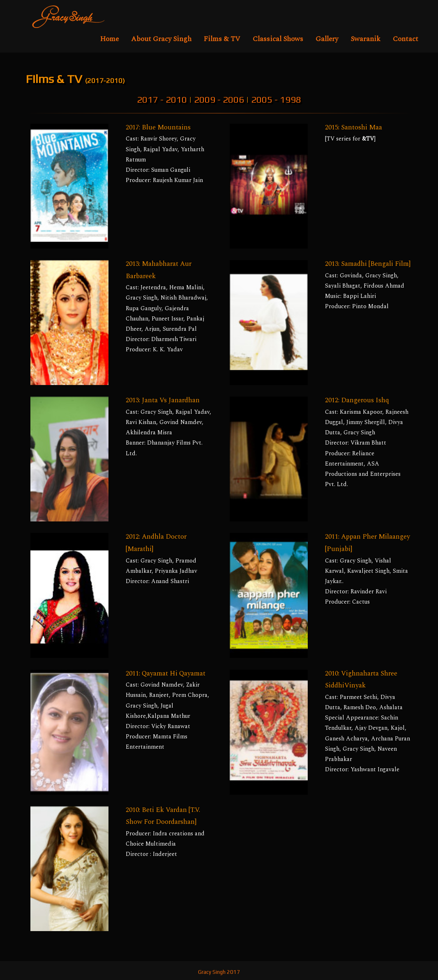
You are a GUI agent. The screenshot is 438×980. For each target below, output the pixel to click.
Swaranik (365, 39)
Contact (406, 39)
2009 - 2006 (219, 99)
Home (109, 39)
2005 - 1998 (276, 99)
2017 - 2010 (162, 99)
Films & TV (222, 39)
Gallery (327, 39)
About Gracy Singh (161, 39)
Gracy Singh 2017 (219, 972)
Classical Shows (278, 39)
